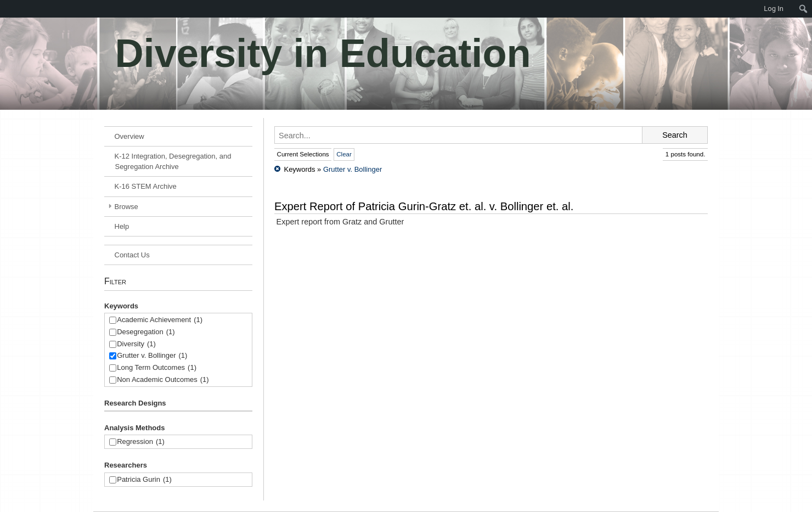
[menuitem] (5, 9)
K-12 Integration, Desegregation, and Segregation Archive (173, 161)
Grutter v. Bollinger (152, 356)
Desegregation (146, 332)
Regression (141, 442)
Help (122, 226)
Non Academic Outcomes (163, 380)
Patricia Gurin (144, 480)
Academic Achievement (160, 320)
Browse (126, 207)
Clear (344, 154)
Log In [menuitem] (774, 9)
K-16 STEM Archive (146, 186)
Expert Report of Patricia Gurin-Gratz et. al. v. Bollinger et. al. (424, 206)
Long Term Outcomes (157, 368)
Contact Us (132, 255)
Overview (129, 136)
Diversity (136, 344)
